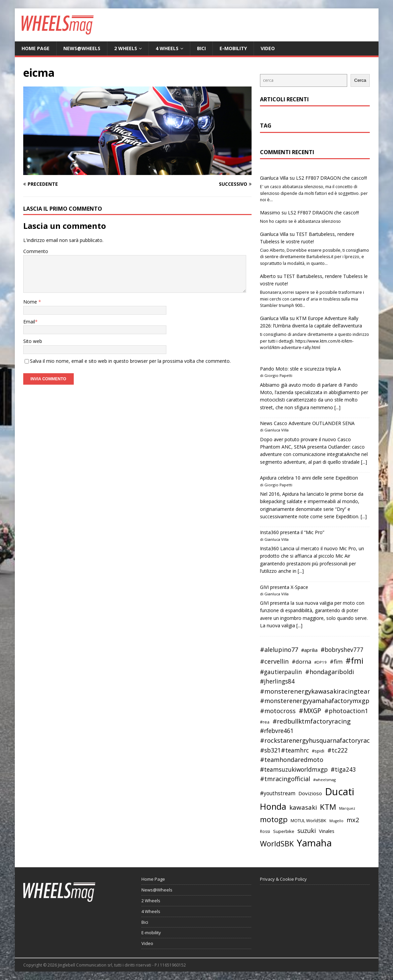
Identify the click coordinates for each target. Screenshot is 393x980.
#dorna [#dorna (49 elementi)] (301, 661)
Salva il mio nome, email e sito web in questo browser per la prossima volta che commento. (130, 361)
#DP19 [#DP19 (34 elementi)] (320, 662)
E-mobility (233, 48)
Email (29, 322)
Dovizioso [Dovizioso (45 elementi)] (310, 793)
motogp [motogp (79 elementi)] (274, 819)
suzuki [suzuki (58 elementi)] (307, 830)
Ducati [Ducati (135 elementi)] (340, 792)
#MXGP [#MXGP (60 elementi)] (310, 711)
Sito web (33, 341)
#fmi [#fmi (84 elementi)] (354, 661)
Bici (201, 48)
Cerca (360, 80)
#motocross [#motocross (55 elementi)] (278, 711)
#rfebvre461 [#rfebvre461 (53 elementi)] (277, 731)
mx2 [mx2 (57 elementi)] (353, 820)
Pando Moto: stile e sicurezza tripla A (300, 369)
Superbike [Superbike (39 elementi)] (284, 831)
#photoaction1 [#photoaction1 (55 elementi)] (346, 711)
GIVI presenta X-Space (284, 587)
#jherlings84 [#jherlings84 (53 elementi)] (277, 681)
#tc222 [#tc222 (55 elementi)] (337, 750)
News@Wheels (82, 48)
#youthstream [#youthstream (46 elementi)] (278, 793)
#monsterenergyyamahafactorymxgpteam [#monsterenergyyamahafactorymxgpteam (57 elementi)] (322, 701)
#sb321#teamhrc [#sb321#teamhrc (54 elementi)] (284, 750)
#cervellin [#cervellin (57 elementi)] (274, 661)
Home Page (36, 48)
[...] (337, 407)
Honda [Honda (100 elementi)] (273, 806)
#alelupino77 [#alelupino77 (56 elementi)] (279, 650)
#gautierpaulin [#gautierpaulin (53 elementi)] (281, 672)
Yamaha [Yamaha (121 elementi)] (314, 843)
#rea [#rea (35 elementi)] (265, 722)
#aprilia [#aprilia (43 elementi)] (309, 650)
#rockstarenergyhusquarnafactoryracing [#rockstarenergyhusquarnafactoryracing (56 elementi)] (319, 740)
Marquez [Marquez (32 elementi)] (347, 808)
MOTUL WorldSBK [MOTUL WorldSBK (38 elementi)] (308, 820)
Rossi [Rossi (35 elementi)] (265, 831)
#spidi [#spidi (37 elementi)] (318, 751)
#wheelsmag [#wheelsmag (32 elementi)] (324, 780)
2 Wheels (126, 48)
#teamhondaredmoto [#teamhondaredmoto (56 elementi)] (292, 760)
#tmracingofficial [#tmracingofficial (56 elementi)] (285, 779)
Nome (31, 302)
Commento (36, 251)
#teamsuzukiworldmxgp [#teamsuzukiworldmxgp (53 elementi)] (294, 769)
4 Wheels (167, 48)
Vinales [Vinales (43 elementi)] (327, 831)
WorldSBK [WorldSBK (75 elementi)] (277, 844)
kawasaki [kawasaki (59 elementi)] (303, 807)
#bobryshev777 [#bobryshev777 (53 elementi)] (342, 650)
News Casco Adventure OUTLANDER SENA (307, 423)
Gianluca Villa (274, 178)
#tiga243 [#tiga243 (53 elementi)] (343, 769)
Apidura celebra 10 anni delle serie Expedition (309, 478)
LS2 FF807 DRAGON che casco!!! (332, 178)
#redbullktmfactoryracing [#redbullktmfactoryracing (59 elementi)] (312, 721)
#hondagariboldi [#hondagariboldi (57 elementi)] (330, 672)
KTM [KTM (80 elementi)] (328, 807)
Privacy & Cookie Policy (283, 879)
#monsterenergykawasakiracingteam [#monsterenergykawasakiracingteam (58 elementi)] (317, 691)
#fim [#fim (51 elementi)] (336, 661)
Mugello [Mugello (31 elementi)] (336, 821)
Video (268, 48)
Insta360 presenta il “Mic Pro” (292, 532)
